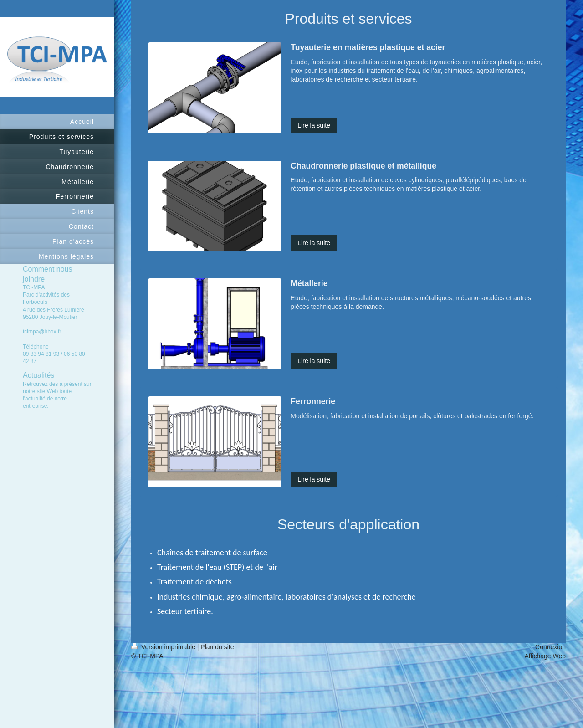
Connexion (550, 647)
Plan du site (217, 647)
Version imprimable (164, 647)
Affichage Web (545, 656)
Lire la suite (314, 125)
